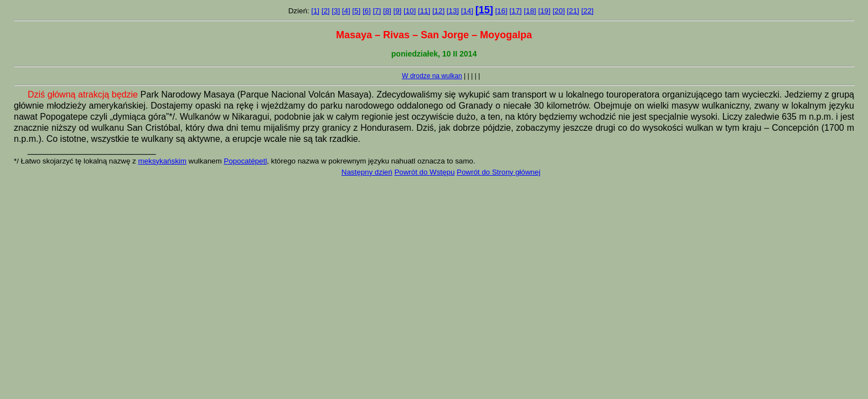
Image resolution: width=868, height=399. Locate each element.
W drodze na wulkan (432, 76)
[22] (587, 11)
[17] (515, 11)
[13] (453, 11)
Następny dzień (367, 172)
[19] (544, 11)
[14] (467, 11)
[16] (501, 11)
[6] (367, 11)
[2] (326, 11)
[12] (438, 11)
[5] (356, 11)
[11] (424, 11)
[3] (336, 11)
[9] (397, 11)
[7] (377, 11)
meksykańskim (162, 161)
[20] (559, 11)
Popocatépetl (245, 161)
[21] (573, 11)
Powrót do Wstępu (424, 172)
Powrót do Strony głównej (498, 172)
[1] (315, 11)
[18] (530, 11)
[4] (346, 11)
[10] (410, 11)
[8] (387, 11)
